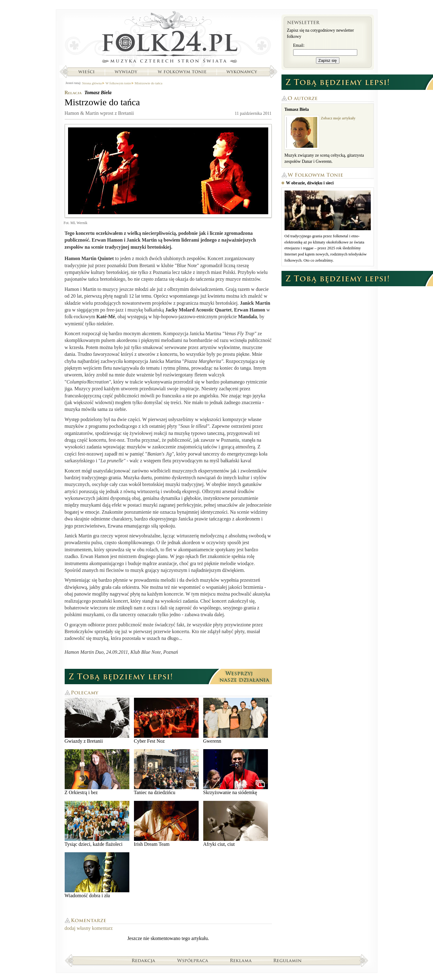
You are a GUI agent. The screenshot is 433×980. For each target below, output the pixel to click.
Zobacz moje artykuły (338, 118)
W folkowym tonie (182, 72)
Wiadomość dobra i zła (97, 875)
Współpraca (193, 960)
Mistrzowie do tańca (148, 83)
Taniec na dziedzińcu (166, 772)
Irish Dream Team (166, 824)
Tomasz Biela (98, 92)
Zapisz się (328, 60)
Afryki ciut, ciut (236, 824)
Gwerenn (236, 721)
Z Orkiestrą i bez (97, 772)
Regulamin (287, 960)
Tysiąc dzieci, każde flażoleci (97, 824)
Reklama (241, 960)
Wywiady (126, 72)
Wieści (86, 72)
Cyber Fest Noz (166, 721)
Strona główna (168, 38)
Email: (299, 45)
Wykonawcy (242, 72)
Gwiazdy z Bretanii (97, 721)
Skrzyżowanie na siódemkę (236, 772)
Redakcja (144, 960)
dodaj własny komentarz (89, 928)
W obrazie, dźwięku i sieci (310, 183)
